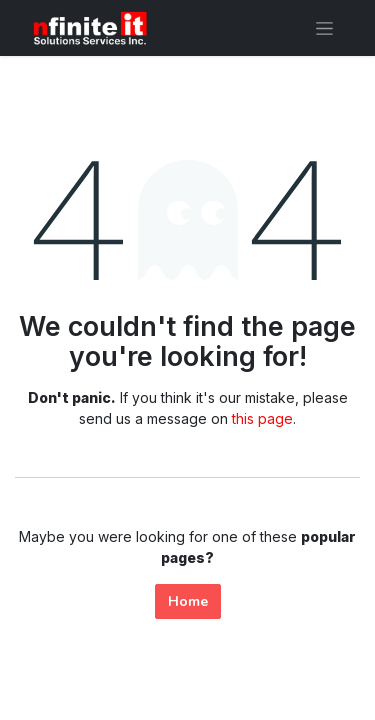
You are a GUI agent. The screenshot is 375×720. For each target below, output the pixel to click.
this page (262, 418)
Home (188, 601)
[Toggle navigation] (324, 28)
